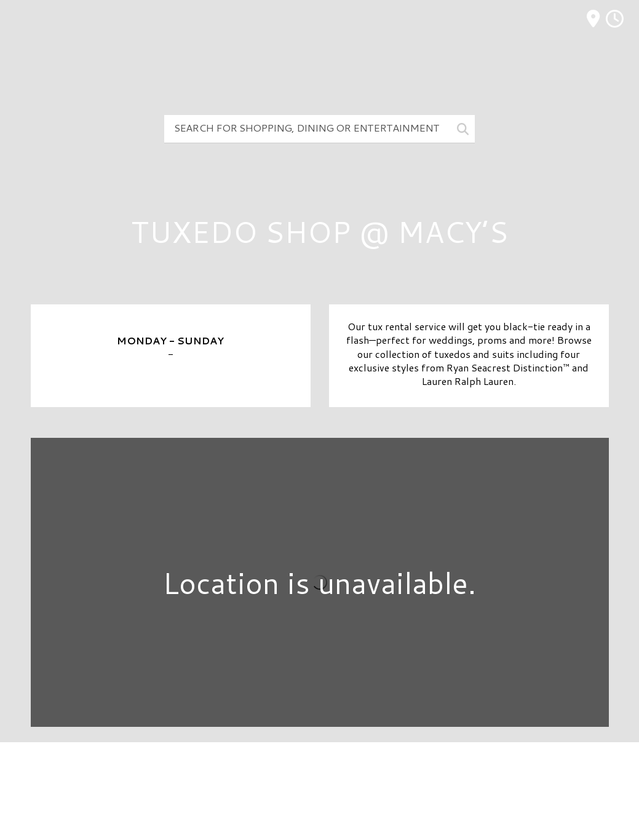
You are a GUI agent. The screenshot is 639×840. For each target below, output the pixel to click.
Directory (320, 772)
